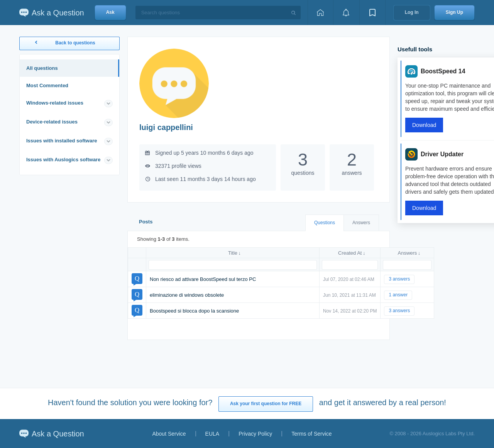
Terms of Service (311, 434)
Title (233, 253)
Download (424, 125)
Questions (325, 223)
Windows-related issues (55, 103)
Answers (361, 223)
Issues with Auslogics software (63, 160)
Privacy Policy (255, 434)
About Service (169, 434)
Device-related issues (52, 122)
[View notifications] (346, 13)
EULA (212, 434)
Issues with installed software (62, 141)
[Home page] (320, 13)
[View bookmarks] (372, 13)
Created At (350, 253)
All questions (42, 68)
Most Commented (47, 85)
